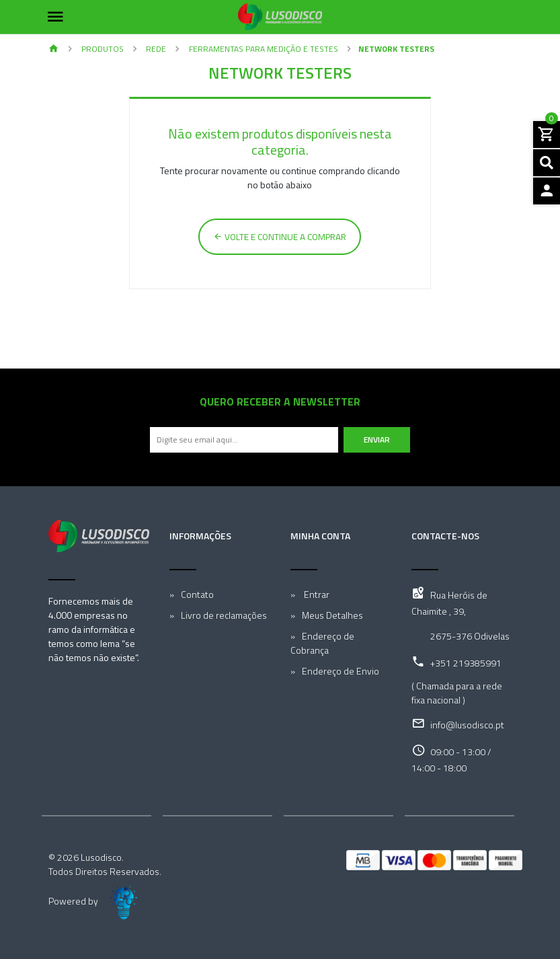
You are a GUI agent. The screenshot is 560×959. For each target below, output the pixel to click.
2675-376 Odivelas (470, 636)
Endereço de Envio (341, 671)
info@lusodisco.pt (467, 725)
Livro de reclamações (224, 615)
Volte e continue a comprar (280, 237)
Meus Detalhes (332, 615)
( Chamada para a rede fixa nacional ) (457, 693)
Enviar (377, 439)
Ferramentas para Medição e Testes (263, 49)
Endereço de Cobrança (322, 643)
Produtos (102, 49)
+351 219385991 (466, 663)
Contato (197, 594)
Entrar (316, 594)
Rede (155, 49)
